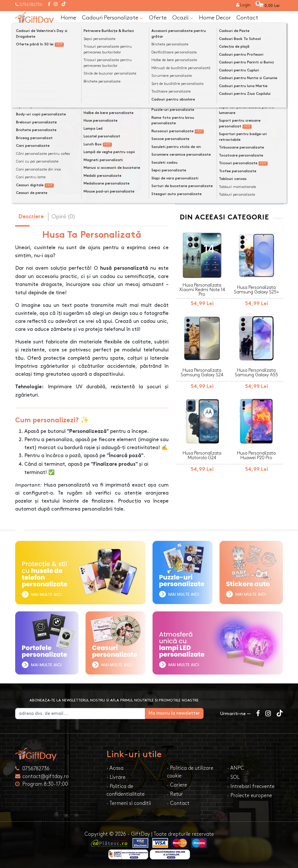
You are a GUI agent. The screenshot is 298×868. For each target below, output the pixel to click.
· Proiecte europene (250, 796)
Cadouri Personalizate (113, 18)
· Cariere (177, 785)
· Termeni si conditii (129, 803)
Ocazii (183, 18)
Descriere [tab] (31, 217)
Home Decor (215, 18)
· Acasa (115, 768)
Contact (247, 18)
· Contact (178, 803)
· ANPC (236, 768)
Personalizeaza (231, 116)
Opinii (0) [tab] (63, 217)
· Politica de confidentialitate (126, 790)
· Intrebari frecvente (251, 786)
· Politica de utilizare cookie (190, 772)
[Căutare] (277, 32)
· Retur (175, 794)
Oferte (158, 18)
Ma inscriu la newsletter (184, 713)
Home (68, 18)
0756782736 (31, 5)
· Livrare (116, 777)
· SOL (233, 777)
